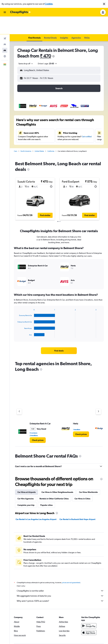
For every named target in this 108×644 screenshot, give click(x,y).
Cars (16, 133)
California (51, 133)
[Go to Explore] (5, 39)
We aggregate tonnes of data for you (60, 578)
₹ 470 (45, 38)
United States (39, 133)
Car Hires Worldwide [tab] (88, 474)
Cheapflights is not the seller (60, 573)
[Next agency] (98, 394)
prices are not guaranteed (71, 565)
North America (26, 133)
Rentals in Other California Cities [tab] (54, 481)
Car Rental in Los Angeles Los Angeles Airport (36, 502)
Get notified (87, 119)
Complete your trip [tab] (26, 487)
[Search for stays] (5, 27)
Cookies (49, 4)
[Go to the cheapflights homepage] (21, 12)
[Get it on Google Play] (89, 608)
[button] (104, 4)
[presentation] (53, 39)
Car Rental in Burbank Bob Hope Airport (77, 502)
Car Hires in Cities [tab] (82, 481)
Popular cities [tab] (46, 487)
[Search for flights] (5, 21)
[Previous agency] (19, 394)
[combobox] (26, 46)
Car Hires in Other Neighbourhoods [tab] (57, 474)
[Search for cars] (5, 33)
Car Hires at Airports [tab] (27, 474)
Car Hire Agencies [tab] (26, 481)
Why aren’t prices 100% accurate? (60, 583)
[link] (59, 333)
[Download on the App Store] (89, 615)
